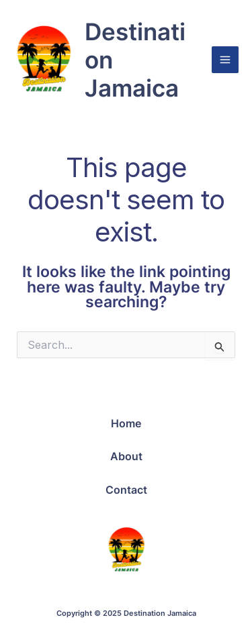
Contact (126, 490)
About (126, 456)
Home (126, 423)
